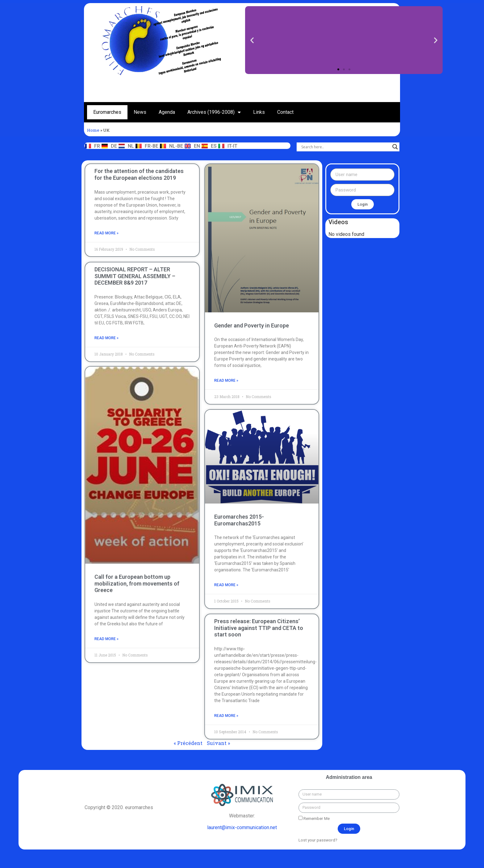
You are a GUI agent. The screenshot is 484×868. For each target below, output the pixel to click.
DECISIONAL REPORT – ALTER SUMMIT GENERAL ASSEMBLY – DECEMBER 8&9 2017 (135, 276)
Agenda (167, 112)
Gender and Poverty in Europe (252, 325)
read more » (106, 233)
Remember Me (314, 818)
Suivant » (218, 743)
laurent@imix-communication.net (242, 827)
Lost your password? (318, 840)
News (140, 112)
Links (259, 112)
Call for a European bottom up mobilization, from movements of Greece (137, 584)
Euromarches (107, 112)
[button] (338, 69)
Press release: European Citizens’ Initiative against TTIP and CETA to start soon (259, 628)
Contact (285, 112)
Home (93, 130)
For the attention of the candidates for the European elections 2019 (139, 174)
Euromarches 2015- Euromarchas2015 (239, 520)
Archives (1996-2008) (214, 112)
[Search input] (345, 147)
